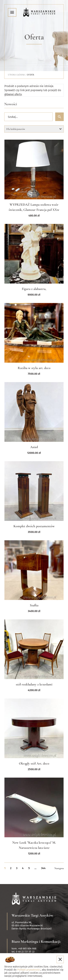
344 (43, 868)
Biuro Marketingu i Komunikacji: (36, 941)
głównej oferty (13, 94)
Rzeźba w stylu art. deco (34, 368)
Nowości (11, 104)
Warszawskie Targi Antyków (32, 915)
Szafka (34, 605)
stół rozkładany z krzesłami (34, 684)
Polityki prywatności (29, 970)
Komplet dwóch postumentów (34, 526)
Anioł (34, 447)
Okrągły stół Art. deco (34, 764)
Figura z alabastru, (34, 289)
